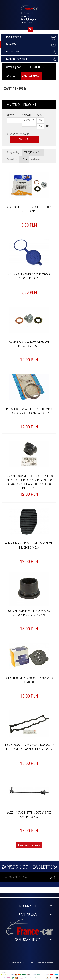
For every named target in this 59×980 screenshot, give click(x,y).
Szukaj (25, 139)
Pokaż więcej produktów (29, 845)
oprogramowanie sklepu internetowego (24, 962)
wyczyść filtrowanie (18, 134)
